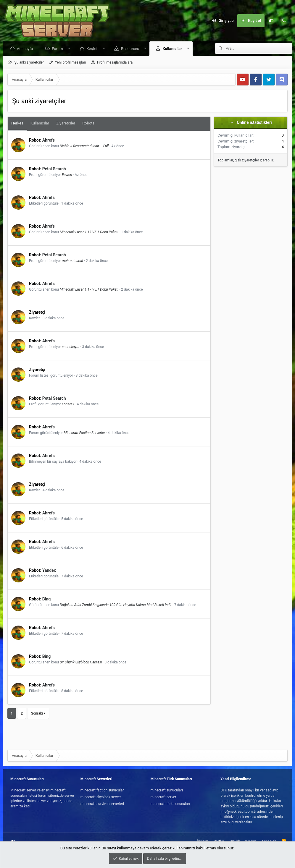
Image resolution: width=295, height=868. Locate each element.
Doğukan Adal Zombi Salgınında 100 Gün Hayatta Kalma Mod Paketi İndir (116, 605)
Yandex (49, 571)
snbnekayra (71, 347)
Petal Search (54, 169)
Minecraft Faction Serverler (84, 433)
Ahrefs (49, 140)
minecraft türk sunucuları (170, 804)
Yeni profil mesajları (70, 63)
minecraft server (163, 797)
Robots (88, 123)
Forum (59, 49)
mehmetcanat (72, 261)
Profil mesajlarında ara (115, 63)
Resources (132, 49)
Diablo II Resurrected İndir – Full (84, 146)
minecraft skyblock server (101, 797)
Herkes (17, 123)
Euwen (67, 175)
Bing (47, 599)
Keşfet (93, 49)
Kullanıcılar (174, 49)
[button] (71, 49)
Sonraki (37, 714)
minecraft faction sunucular (102, 790)
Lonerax (68, 404)
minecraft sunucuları (167, 790)
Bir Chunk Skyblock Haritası (81, 663)
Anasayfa (26, 49)
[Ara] (284, 21)
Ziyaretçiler (66, 123)
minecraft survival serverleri (102, 804)
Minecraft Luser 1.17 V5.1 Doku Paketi (89, 232)
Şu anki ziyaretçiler (29, 63)
